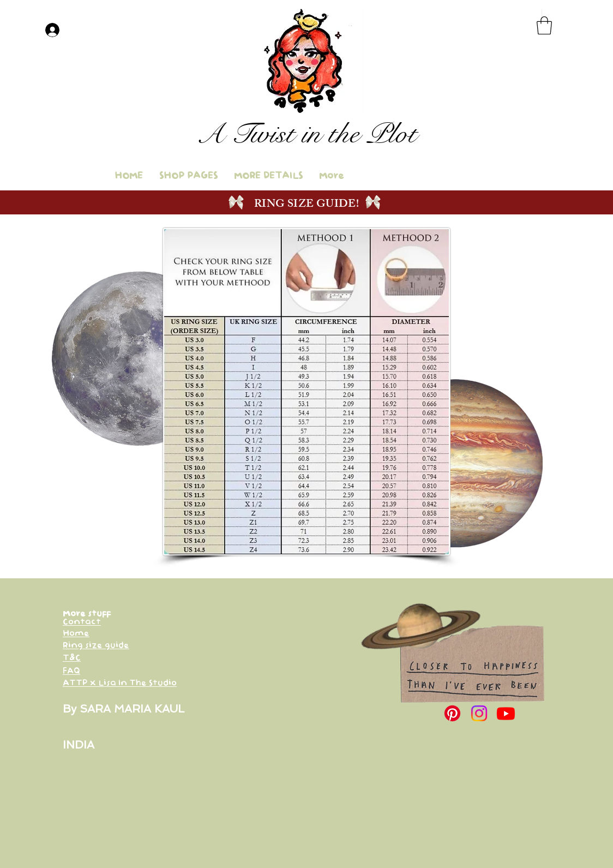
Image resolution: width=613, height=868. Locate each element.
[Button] (308, 137)
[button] (544, 25)
